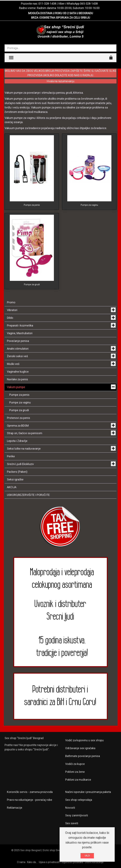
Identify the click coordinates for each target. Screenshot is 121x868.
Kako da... (32, 862)
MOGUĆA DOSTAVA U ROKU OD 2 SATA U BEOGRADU (61, 13)
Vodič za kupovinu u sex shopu (84, 740)
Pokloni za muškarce (78, 780)
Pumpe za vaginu (89, 205)
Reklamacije (15, 808)
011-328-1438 (47, 4)
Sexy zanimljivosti (77, 815)
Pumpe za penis (32, 205)
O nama (21, 862)
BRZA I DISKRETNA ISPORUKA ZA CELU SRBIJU (61, 18)
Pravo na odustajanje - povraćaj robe (30, 800)
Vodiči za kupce (75, 764)
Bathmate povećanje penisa (83, 756)
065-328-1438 (89, 4)
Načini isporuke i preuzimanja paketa (88, 792)
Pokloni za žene (75, 772)
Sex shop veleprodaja (79, 800)
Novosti (70, 808)
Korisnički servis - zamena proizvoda (30, 792)
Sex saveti (72, 823)
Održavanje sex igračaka (80, 748)
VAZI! (87, 856)
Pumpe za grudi (32, 284)
